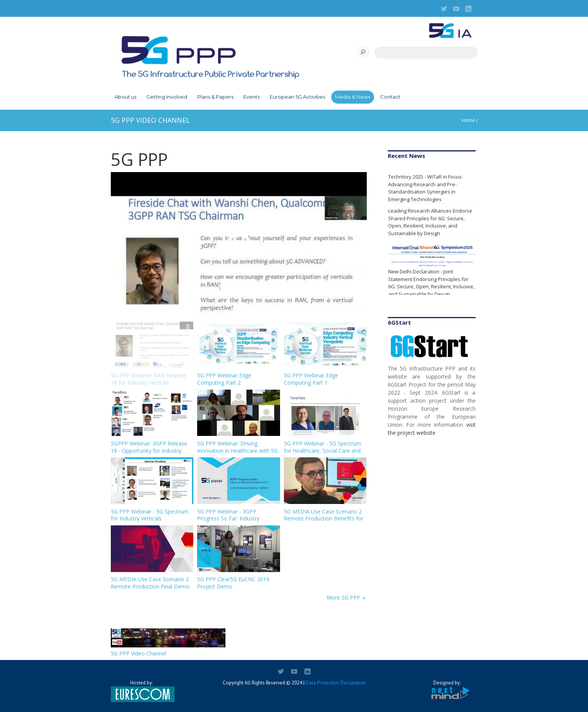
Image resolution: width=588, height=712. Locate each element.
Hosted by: (141, 691)
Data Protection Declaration (336, 683)
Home (468, 120)
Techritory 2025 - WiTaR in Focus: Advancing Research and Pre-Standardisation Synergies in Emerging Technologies (425, 188)
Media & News (353, 97)
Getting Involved (167, 97)
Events (252, 97)
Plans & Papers (215, 97)
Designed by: (447, 690)
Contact (390, 97)
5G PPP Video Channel (138, 653)
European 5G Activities (297, 97)
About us (126, 97)
